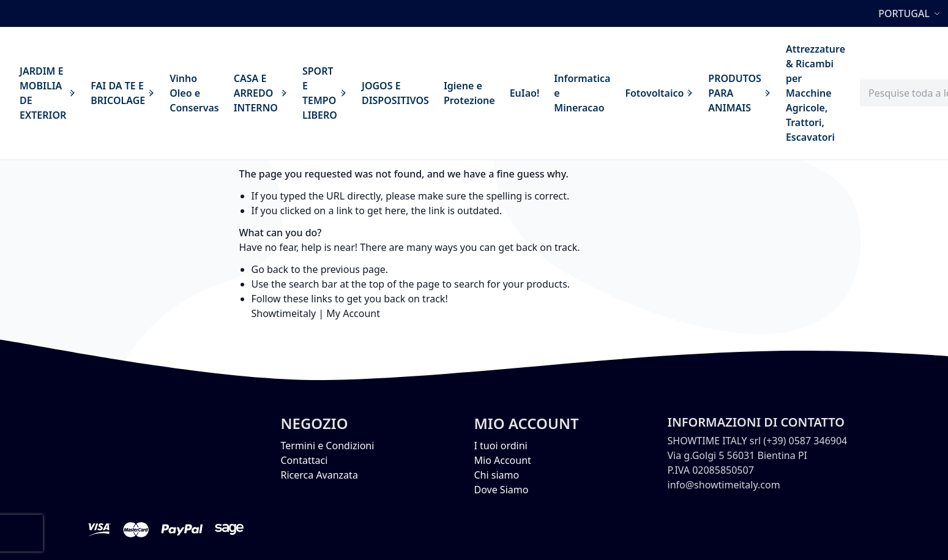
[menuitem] (48, 93)
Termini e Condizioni (328, 446)
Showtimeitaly (284, 313)
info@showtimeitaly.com (724, 485)
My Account (353, 313)
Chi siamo (497, 475)
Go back (270, 269)
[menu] (432, 93)
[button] (911, 13)
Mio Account (503, 460)
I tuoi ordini (501, 446)
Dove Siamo (502, 490)
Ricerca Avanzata (319, 475)
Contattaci (304, 460)
